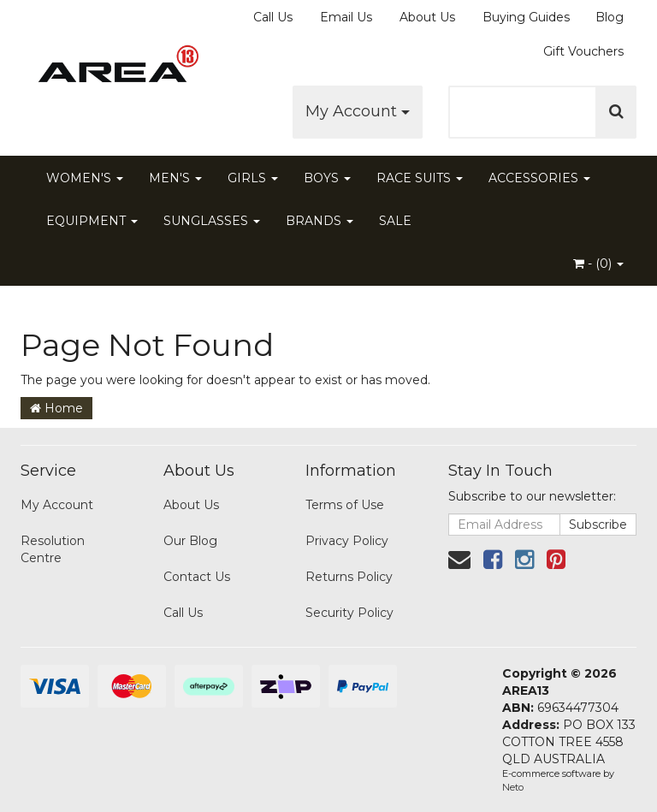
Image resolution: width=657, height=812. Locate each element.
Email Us (346, 17)
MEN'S (175, 178)
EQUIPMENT (92, 221)
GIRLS (253, 178)
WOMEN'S (85, 178)
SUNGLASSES (212, 221)
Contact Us (197, 577)
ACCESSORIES (539, 178)
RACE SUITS (420, 178)
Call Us (273, 17)
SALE (395, 221)
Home (56, 408)
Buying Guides (526, 17)
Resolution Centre (53, 549)
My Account (358, 111)
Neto (513, 787)
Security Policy (349, 613)
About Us (427, 17)
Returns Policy (349, 577)
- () (598, 264)
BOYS (327, 178)
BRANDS (320, 221)
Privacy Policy (347, 541)
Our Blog (190, 541)
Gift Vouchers (583, 51)
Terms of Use (345, 505)
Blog (610, 17)
